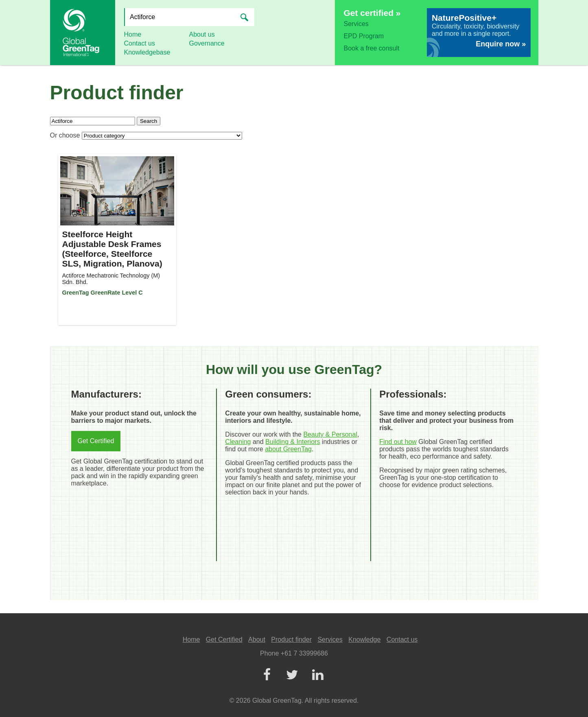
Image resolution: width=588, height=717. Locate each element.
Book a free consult (372, 48)
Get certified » (372, 13)
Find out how (398, 442)
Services (356, 24)
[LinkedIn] (318, 675)
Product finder (291, 639)
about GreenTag (288, 449)
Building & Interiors (293, 442)
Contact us (140, 43)
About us (202, 34)
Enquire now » (501, 44)
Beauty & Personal (330, 434)
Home (133, 34)
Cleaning (238, 442)
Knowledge (364, 639)
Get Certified (96, 441)
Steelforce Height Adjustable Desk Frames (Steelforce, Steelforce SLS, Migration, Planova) (112, 249)
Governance (207, 43)
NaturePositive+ (464, 18)
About (257, 639)
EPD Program (364, 36)
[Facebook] (267, 675)
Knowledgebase (147, 52)
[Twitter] (292, 675)
